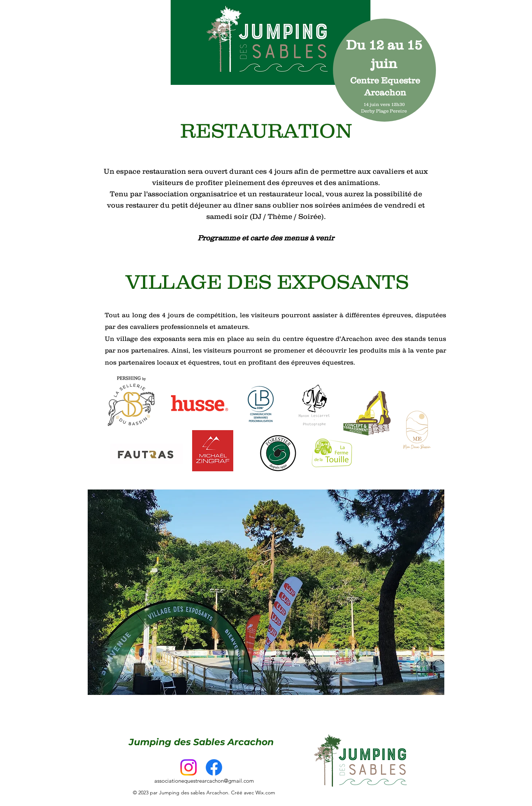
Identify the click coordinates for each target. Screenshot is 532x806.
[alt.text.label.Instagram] (188, 767)
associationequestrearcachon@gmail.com (204, 781)
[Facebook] (214, 767)
